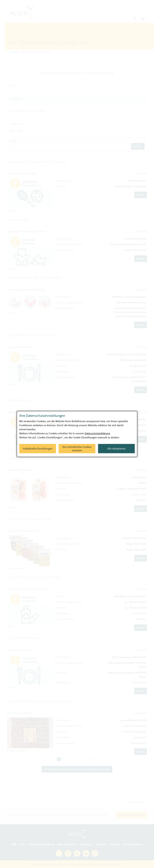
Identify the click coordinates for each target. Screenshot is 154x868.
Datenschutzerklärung (97, 433)
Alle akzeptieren (116, 449)
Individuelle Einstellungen (38, 449)
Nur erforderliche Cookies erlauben (77, 449)
